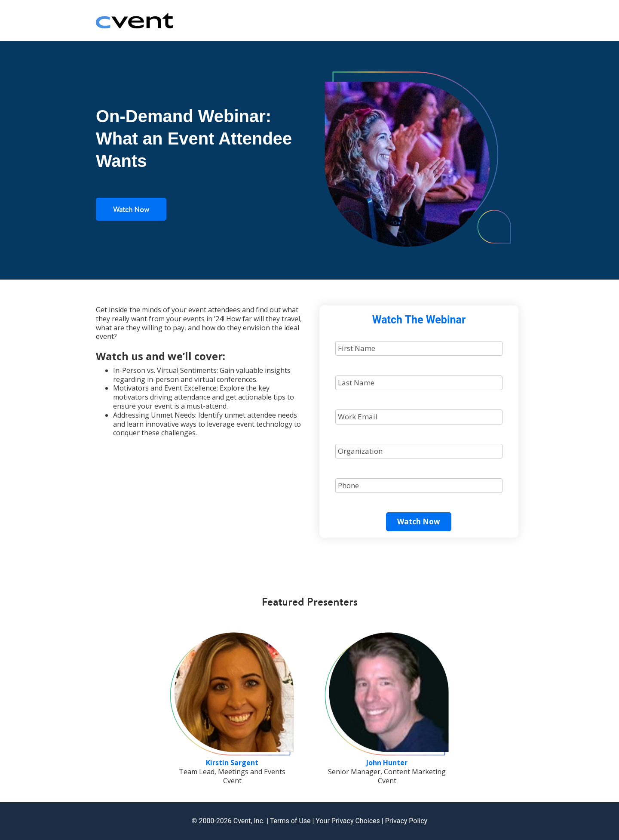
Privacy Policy (406, 821)
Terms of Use (290, 821)
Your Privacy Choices (348, 821)
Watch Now (131, 209)
